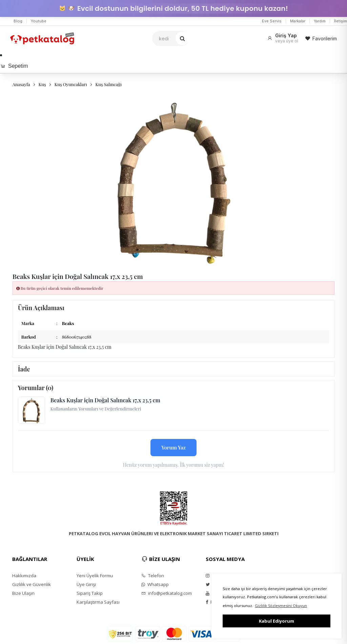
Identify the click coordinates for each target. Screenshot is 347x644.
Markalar (298, 21)
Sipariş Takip (90, 593)
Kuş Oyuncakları (71, 84)
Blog (18, 21)
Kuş (42, 84)
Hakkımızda (24, 576)
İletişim (341, 21)
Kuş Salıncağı (109, 84)
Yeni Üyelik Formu (95, 576)
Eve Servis (272, 21)
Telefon (153, 576)
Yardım (320, 21)
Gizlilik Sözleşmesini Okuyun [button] (281, 606)
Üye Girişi (86, 584)
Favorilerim (321, 38)
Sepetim (14, 66)
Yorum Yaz (173, 447)
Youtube (39, 21)
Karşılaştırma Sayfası (98, 602)
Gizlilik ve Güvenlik (32, 584)
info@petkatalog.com (167, 593)
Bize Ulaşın (23, 593)
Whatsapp (155, 584)
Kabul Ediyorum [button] (277, 621)
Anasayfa (21, 84)
